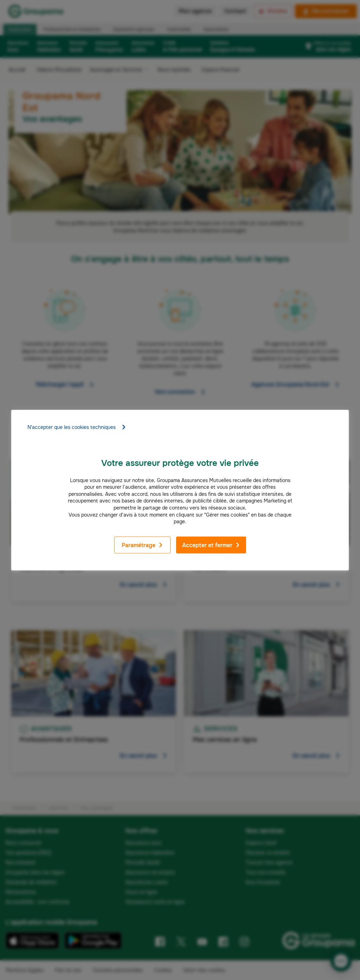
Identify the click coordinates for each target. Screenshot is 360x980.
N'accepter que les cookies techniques (77, 427)
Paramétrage (142, 545)
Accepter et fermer (211, 545)
